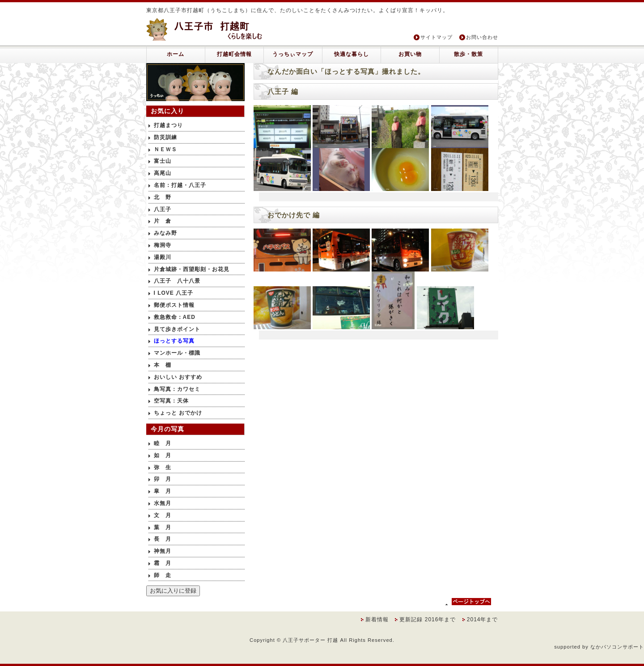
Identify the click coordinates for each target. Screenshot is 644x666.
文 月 (163, 515)
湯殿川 (163, 257)
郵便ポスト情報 (174, 305)
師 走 (163, 575)
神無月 (163, 551)
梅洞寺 (163, 245)
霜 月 (163, 563)
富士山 (163, 161)
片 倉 (163, 221)
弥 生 (163, 467)
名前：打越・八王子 (180, 185)
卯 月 (163, 479)
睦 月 (163, 443)
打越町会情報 (234, 54)
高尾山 (163, 173)
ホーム (176, 54)
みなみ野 (165, 233)
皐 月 (163, 491)
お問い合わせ (482, 37)
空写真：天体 (171, 401)
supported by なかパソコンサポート (599, 647)
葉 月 (163, 527)
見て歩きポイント (177, 329)
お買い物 (410, 54)
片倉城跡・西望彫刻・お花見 (192, 269)
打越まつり (168, 125)
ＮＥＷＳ (165, 149)
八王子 (163, 209)
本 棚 (163, 365)
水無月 (163, 503)
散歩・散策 (468, 54)
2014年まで (483, 619)
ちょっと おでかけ (178, 413)
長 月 (163, 539)
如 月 (163, 455)
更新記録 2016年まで (428, 619)
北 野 (163, 197)
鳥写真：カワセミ (177, 389)
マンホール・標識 (177, 353)
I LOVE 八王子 (174, 293)
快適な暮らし (352, 54)
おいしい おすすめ (178, 377)
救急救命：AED (175, 317)
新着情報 (378, 619)
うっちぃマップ (293, 54)
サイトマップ (436, 37)
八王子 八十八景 (177, 281)
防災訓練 (165, 137)
